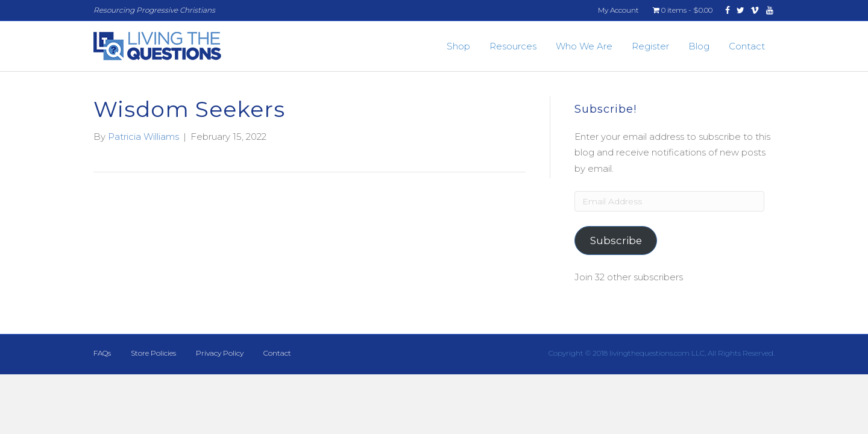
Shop (458, 46)
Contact (747, 46)
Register (650, 46)
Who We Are (584, 46)
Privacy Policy (220, 353)
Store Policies (153, 353)
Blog (699, 46)
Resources (513, 46)
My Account (618, 10)
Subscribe (616, 241)
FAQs (102, 353)
